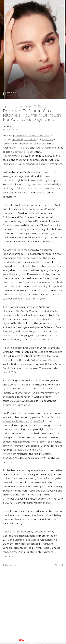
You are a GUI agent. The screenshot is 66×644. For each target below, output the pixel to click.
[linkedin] (49, 629)
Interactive (24, 606)
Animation (23, 598)
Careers (40, 602)
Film (19, 602)
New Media (23, 609)
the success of (32, 136)
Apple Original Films (24, 140)
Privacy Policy (31, 640)
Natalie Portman (45, 148)
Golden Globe (21, 450)
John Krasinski (21, 148)
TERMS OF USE (52, 640)
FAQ (38, 606)
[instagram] (26, 629)
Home (20, 594)
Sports (21, 613)
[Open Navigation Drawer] (62, 4)
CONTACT (11, 640)
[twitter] (34, 629)
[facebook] (19, 629)
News (39, 609)
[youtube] (41, 629)
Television (42, 594)
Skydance (47, 140)
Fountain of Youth (23, 152)
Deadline (7, 126)
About (39, 598)
